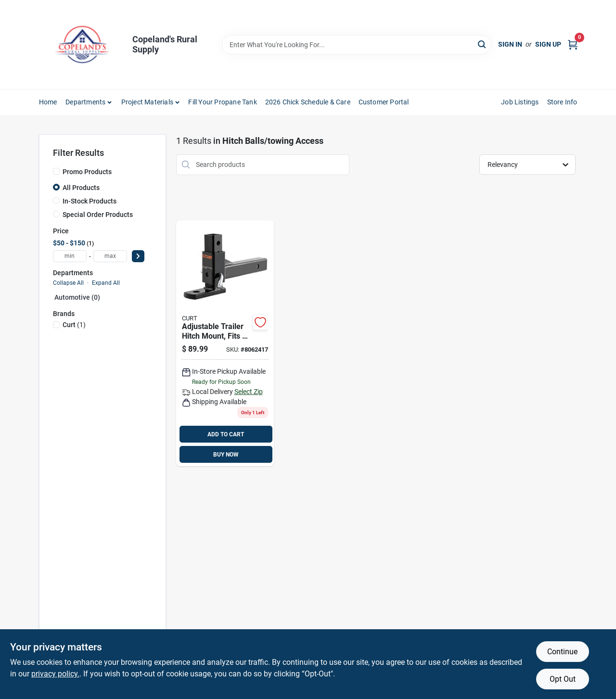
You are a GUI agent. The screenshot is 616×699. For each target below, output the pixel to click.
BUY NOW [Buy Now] (226, 455)
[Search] (482, 44)
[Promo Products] (56, 171)
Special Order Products (98, 215)
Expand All (106, 283)
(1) (74, 325)
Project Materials (147, 102)
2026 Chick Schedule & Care (308, 102)
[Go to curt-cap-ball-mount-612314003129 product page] (225, 343)
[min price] (70, 256)
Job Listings (520, 102)
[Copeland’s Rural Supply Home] (82, 44)
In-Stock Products (90, 201)
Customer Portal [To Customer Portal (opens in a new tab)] (384, 102)
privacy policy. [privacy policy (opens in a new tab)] (55, 674)
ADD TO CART (226, 434)
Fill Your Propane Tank (222, 102)
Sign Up (548, 44)
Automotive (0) (77, 297)
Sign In (510, 44)
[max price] (110, 256)
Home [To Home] (48, 102)
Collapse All (68, 283)
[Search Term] (357, 45)
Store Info (562, 102)
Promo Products (87, 172)
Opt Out (563, 679)
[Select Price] (138, 256)
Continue (562, 652)
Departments (85, 102)
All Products (81, 188)
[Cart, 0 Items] (573, 44)
